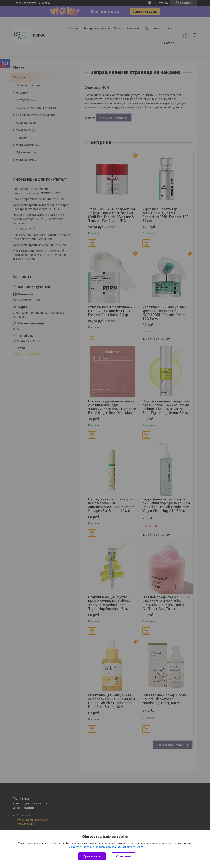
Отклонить (124, 856)
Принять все (92, 856)
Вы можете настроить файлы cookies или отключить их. (103, 847)
